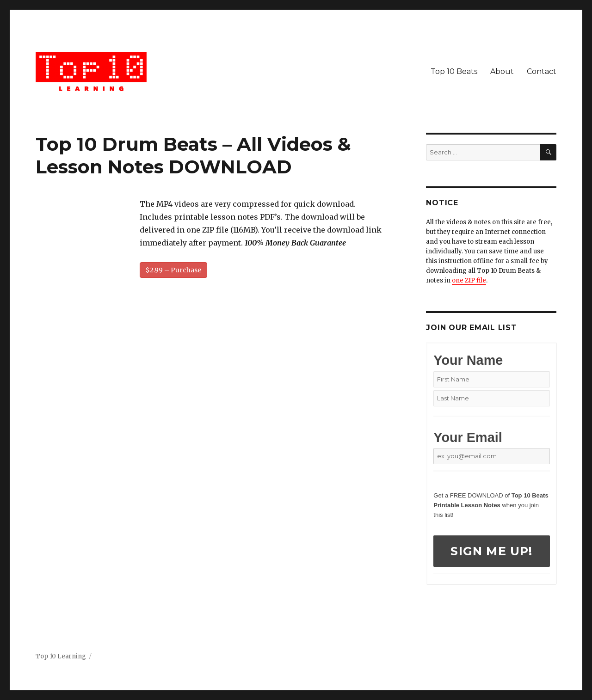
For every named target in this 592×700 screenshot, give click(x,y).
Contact (542, 71)
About (502, 71)
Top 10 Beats (454, 71)
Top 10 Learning (61, 656)
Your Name (468, 360)
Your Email (468, 437)
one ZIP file (469, 280)
